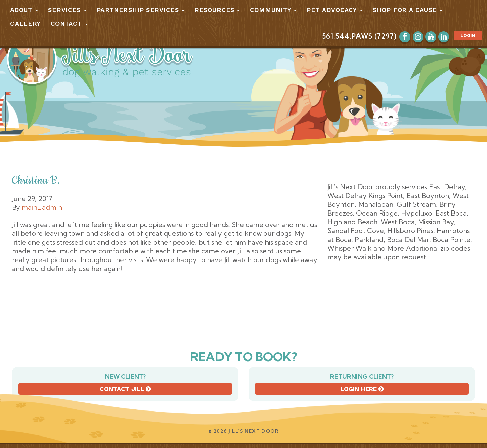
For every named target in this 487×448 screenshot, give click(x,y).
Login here (362, 389)
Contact (69, 23)
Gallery (25, 23)
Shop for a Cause (408, 10)
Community (273, 10)
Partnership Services (141, 10)
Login (468, 35)
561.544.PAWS (347, 36)
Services (67, 10)
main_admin (42, 207)
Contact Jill (125, 389)
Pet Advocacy (335, 10)
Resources (217, 10)
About (24, 10)
